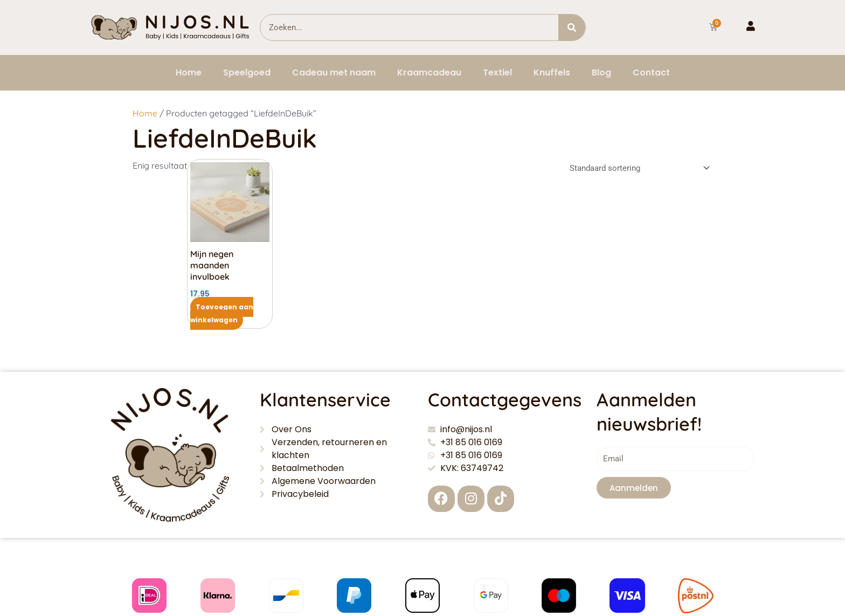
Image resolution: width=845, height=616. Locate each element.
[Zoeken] (572, 27)
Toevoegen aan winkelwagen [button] (222, 313)
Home (189, 72)
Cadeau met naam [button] (334, 72)
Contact (651, 72)
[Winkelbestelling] (638, 168)
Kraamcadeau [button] (429, 72)
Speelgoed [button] (247, 72)
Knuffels (552, 72)
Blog (601, 72)
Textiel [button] (497, 72)
